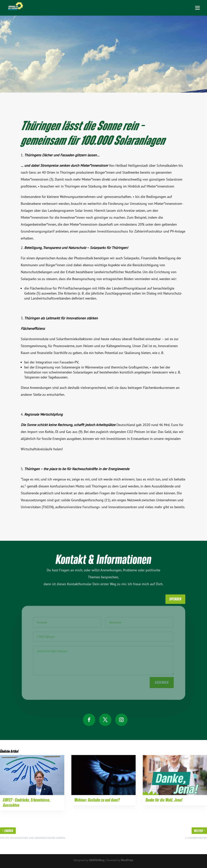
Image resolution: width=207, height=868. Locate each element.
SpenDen (175, 599)
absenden (162, 681)
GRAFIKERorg (97, 860)
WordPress (127, 860)
